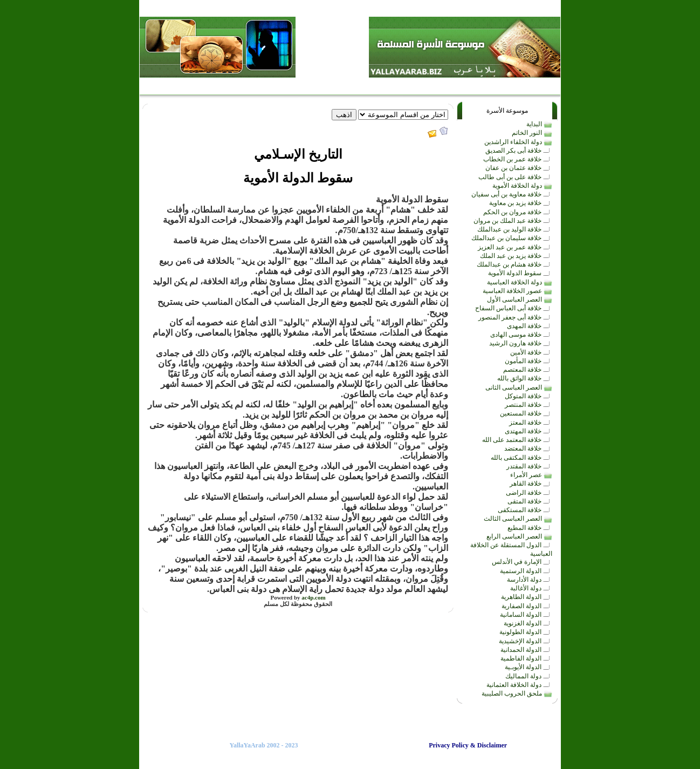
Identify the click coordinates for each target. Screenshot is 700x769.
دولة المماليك (529, 676)
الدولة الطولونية (526, 632)
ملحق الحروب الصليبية (517, 693)
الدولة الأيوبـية (529, 667)
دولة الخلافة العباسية (520, 282)
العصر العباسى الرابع (519, 536)
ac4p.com (313, 597)
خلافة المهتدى (529, 431)
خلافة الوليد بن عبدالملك (515, 229)
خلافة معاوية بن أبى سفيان (512, 194)
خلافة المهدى (530, 326)
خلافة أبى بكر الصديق (519, 151)
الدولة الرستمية (526, 571)
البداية (539, 124)
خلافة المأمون (529, 361)
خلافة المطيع (530, 528)
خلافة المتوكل (529, 396)
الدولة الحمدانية (526, 650)
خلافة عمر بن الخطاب (518, 159)
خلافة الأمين (531, 352)
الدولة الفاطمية (526, 658)
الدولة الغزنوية (528, 623)
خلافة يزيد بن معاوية (521, 203)
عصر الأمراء (531, 475)
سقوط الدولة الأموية (520, 273)
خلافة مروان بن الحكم (518, 212)
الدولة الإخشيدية (526, 641)
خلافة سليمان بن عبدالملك (512, 238)
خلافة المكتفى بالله (521, 458)
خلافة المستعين (526, 413)
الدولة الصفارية (527, 606)
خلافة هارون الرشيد (521, 343)
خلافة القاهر (531, 484)
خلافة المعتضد (528, 448)
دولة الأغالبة (531, 588)
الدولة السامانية (526, 615)
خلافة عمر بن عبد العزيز (515, 247)
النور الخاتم (532, 133)
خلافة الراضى (529, 493)
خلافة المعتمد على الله (517, 440)
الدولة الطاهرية (527, 597)
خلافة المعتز (531, 423)
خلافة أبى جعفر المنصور (515, 317)
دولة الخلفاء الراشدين (518, 142)
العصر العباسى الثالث (518, 519)
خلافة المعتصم (528, 370)
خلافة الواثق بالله (525, 378)
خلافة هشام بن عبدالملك (514, 264)
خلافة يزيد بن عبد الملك (516, 256)
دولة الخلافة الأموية (522, 186)
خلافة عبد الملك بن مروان (513, 221)
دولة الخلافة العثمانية (519, 685)
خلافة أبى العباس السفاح (514, 308)
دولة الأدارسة (530, 580)
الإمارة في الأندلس (522, 562)
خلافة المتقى (530, 501)
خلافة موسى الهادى (521, 335)
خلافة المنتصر (529, 405)
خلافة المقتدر (529, 466)
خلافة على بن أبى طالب (515, 177)
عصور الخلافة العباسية (517, 291)
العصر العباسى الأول (520, 300)
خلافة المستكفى (525, 510)
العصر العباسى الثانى (519, 387)
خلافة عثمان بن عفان (519, 168)
